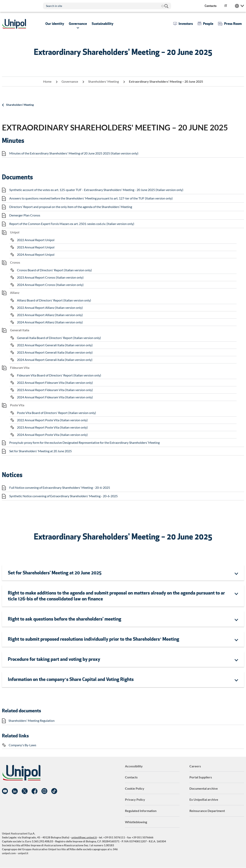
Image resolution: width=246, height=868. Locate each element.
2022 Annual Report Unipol (36, 240)
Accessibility (134, 766)
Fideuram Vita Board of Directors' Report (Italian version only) (59, 375)
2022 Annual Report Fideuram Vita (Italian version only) (55, 383)
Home (47, 81)
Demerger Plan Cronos (25, 215)
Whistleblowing (136, 822)
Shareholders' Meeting (103, 81)
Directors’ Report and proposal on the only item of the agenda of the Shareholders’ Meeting (71, 207)
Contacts (131, 777)
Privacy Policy (135, 799)
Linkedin (15, 791)
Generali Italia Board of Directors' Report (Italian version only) (59, 338)
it (226, 6)
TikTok (54, 791)
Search (166, 6)
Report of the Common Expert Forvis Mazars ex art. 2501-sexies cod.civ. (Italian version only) (72, 224)
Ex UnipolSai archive (204, 799)
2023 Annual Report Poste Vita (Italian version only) (52, 427)
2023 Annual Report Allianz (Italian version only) (50, 315)
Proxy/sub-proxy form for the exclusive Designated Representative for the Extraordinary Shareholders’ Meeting (84, 442)
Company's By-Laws (22, 745)
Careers (195, 766)
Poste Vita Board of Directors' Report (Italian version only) (56, 413)
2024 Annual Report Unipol (36, 254)
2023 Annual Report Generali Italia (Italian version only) (55, 352)
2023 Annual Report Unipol (36, 247)
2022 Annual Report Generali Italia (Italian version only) (55, 345)
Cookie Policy (135, 788)
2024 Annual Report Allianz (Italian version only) (50, 322)
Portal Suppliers (201, 777)
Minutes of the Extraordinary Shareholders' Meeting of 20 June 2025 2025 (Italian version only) (74, 153)
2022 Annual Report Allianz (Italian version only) (50, 308)
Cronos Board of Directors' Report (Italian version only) (54, 270)
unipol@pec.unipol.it (84, 837)
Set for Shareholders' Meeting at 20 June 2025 (41, 451)
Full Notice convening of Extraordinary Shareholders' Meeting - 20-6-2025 (60, 487)
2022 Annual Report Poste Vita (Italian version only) (52, 420)
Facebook (34, 791)
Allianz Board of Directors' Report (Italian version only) (54, 300)
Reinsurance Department (207, 811)
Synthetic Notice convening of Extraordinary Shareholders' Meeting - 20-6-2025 (63, 496)
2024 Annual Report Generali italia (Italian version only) (55, 360)
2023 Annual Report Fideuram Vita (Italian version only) (55, 390)
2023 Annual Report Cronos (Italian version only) (50, 277)
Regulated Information (141, 811)
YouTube (5, 791)
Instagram (44, 791)
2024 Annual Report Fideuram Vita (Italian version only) (55, 397)
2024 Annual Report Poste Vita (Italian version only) (52, 435)
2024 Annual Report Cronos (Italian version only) (50, 285)
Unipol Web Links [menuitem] (239, 6)
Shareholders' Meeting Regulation (32, 721)
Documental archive (204, 788)
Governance (70, 81)
